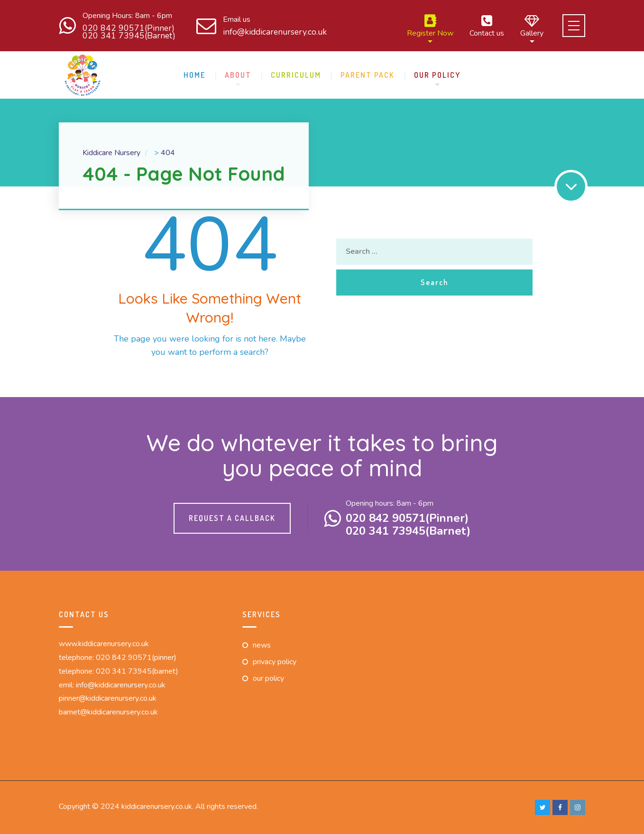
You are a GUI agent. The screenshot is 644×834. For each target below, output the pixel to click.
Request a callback (232, 518)
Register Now (430, 26)
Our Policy (437, 75)
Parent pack (368, 75)
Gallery (532, 26)
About (238, 75)
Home (194, 75)
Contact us (487, 26)
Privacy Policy (275, 662)
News (262, 645)
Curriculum (296, 75)
